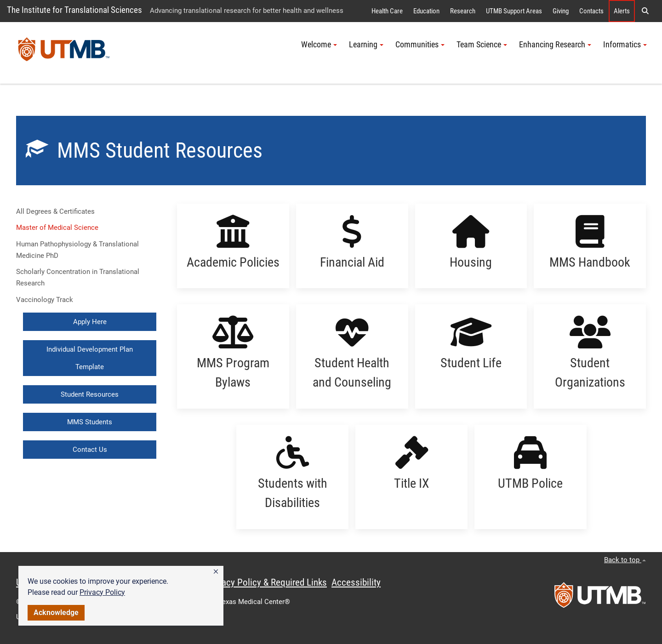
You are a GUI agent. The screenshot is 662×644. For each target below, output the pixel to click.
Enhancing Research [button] (555, 45)
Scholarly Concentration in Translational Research (78, 277)
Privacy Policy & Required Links (267, 582)
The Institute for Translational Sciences (74, 10)
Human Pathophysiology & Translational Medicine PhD (77, 250)
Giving (561, 11)
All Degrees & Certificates (55, 211)
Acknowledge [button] (56, 613)
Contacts (591, 11)
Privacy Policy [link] (102, 592)
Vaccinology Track (45, 300)
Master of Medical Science (57, 228)
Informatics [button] (625, 45)
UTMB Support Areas (514, 11)
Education (426, 11)
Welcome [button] (319, 45)
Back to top (625, 560)
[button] (216, 572)
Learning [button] (366, 45)
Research (463, 11)
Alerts (622, 11)
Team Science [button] (482, 45)
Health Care (387, 11)
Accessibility (356, 582)
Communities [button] (420, 45)
